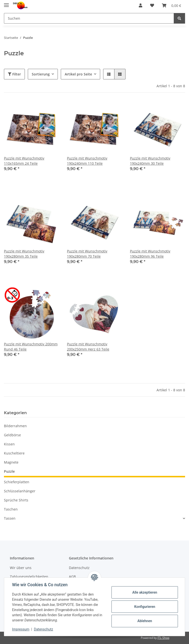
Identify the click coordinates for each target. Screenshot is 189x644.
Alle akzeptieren (145, 592)
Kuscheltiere (14, 453)
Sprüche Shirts (16, 500)
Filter (14, 74)
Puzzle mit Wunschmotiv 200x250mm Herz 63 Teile (88, 347)
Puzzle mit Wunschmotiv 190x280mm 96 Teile (150, 254)
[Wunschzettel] (152, 5)
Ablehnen (145, 621)
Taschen (11, 509)
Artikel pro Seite (78, 74)
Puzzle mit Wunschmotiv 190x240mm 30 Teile (150, 161)
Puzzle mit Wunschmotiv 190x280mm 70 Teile (87, 254)
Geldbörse (12, 435)
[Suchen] (89, 18)
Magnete (11, 462)
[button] (141, 5)
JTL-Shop (163, 638)
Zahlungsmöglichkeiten (29, 577)
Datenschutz (79, 568)
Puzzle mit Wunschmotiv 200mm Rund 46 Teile (31, 347)
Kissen (9, 444)
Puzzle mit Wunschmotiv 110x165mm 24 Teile (24, 161)
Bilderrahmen (15, 426)
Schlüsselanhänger (20, 491)
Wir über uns (21, 568)
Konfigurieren (145, 607)
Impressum (21, 629)
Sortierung (41, 74)
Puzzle (9, 471)
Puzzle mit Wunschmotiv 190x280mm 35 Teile (24, 254)
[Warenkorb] (172, 5)
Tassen (10, 518)
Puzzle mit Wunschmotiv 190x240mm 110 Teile (87, 161)
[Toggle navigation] (6, 3)
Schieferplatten (17, 482)
